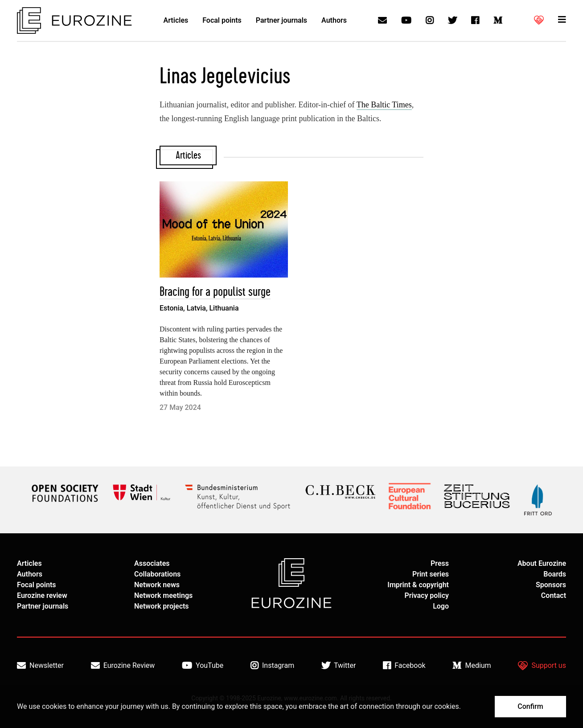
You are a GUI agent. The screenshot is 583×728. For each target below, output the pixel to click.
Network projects (162, 606)
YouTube (203, 666)
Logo (441, 606)
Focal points (222, 20)
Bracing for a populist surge (215, 292)
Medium (472, 666)
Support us (542, 666)
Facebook (404, 666)
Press (440, 563)
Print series (431, 574)
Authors (334, 20)
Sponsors (551, 585)
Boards (555, 574)
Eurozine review (42, 595)
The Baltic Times (384, 105)
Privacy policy (427, 595)
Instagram (272, 666)
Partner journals (281, 20)
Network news (157, 585)
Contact (554, 595)
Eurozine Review (123, 666)
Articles (176, 20)
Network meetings (163, 595)
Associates (152, 563)
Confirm (530, 706)
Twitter (339, 666)
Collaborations (157, 574)
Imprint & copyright (418, 585)
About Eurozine (542, 563)
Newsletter (40, 666)
